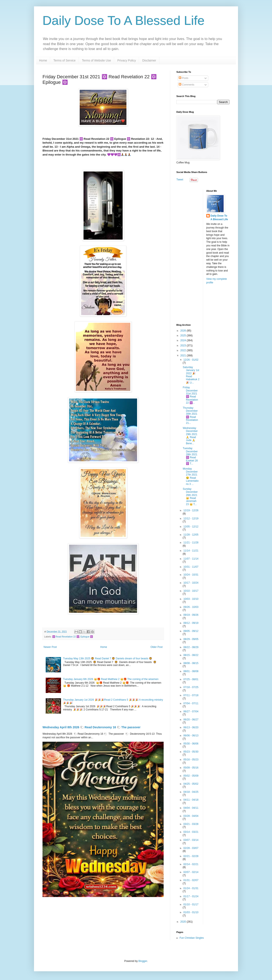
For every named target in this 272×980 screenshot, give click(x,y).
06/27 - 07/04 (191, 711)
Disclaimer (149, 60)
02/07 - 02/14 (191, 872)
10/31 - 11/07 (191, 567)
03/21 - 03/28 (191, 824)
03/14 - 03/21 (191, 832)
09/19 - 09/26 (191, 615)
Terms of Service (64, 60)
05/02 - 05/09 (191, 776)
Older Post (157, 647)
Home (43, 60)
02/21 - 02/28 (191, 856)
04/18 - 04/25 (191, 792)
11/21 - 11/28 (191, 543)
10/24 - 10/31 (191, 575)
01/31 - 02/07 (191, 880)
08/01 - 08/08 (191, 671)
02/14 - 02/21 (191, 864)
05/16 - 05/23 (191, 760)
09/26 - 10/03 (191, 607)
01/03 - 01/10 (191, 912)
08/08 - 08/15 (191, 663)
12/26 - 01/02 (191, 360)
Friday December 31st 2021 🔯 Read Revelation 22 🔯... (190, 395)
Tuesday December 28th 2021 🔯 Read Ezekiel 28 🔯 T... (190, 456)
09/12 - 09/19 (191, 623)
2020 (184, 922)
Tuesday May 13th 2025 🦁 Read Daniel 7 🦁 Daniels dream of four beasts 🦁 (108, 659)
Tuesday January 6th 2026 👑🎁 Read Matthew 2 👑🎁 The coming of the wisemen (111, 679)
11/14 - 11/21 (191, 551)
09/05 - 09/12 (191, 631)
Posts (183, 78)
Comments (186, 85)
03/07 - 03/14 (191, 840)
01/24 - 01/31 (191, 888)
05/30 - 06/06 (191, 744)
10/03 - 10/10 (191, 599)
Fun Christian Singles (192, 938)
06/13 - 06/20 (191, 727)
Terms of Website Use (97, 60)
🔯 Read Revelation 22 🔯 (66, 637)
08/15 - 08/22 (191, 655)
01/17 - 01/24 (191, 896)
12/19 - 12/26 (191, 510)
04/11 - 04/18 (191, 800)
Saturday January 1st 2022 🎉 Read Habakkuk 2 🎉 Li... (191, 375)
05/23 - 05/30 (191, 752)
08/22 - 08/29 (191, 647)
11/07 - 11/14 (191, 559)
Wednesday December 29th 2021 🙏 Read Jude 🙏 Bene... (190, 436)
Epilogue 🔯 (87, 637)
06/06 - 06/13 (191, 736)
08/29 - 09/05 (191, 639)
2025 (184, 336)
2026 (184, 331)
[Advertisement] (203, 253)
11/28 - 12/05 (191, 535)
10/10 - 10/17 (191, 591)
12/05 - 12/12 (191, 527)
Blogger (143, 961)
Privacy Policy (127, 60)
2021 (184, 356)
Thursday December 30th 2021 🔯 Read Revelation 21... (190, 416)
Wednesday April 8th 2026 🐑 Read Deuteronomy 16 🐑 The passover (91, 727)
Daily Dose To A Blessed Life (124, 21)
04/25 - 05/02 (191, 784)
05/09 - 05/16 (191, 768)
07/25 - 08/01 (191, 679)
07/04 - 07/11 (191, 703)
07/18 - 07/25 (191, 687)
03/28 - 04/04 (191, 816)
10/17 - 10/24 (191, 583)
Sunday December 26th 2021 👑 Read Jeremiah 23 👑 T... (190, 497)
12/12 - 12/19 (191, 519)
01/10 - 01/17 (191, 904)
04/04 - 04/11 (191, 808)
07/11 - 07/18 (191, 695)
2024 (184, 340)
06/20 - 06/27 (191, 720)
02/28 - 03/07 (191, 848)
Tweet (180, 180)
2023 (184, 346)
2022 (184, 350)
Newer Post (50, 647)
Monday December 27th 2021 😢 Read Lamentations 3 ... (191, 476)
